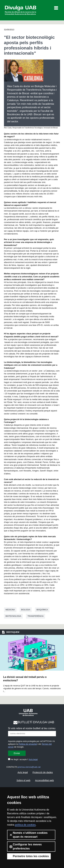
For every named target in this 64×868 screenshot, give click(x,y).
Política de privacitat (28, 744)
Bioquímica (42, 610)
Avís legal (33, 759)
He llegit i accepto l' (23, 759)
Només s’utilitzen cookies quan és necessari (28, 835)
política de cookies (25, 825)
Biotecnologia (13, 616)
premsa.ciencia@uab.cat (29, 767)
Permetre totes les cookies (29, 856)
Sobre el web (24, 780)
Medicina (10, 610)
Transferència (35, 616)
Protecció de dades (43, 772)
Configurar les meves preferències (25, 846)
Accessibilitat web (44, 780)
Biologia (26, 610)
